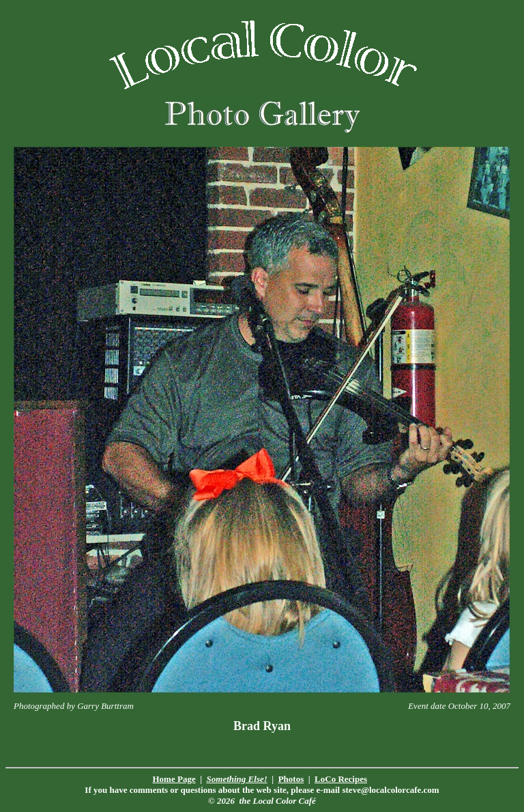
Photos (291, 779)
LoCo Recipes (341, 779)
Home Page (174, 779)
